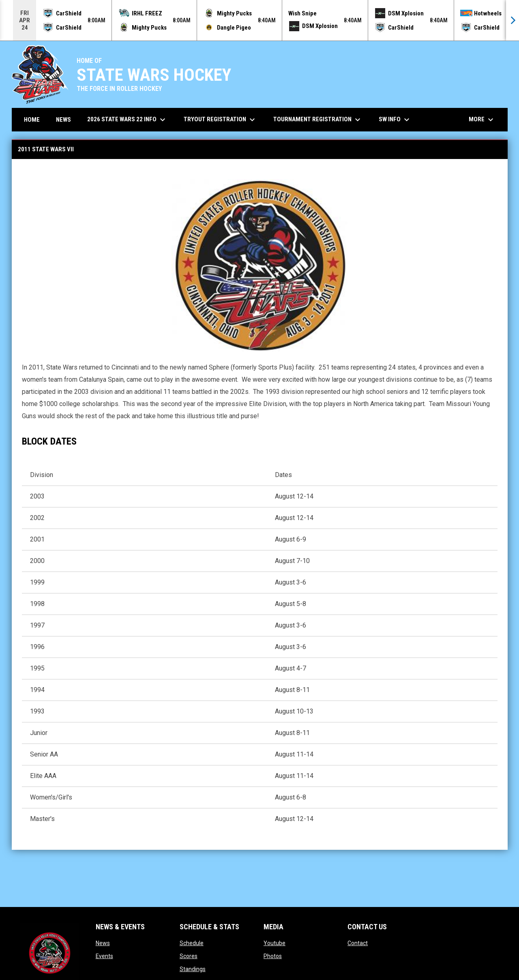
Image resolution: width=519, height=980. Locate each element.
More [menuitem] (482, 120)
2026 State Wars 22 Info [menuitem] (127, 120)
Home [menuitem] (32, 120)
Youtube (275, 943)
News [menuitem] (63, 120)
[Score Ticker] (259, 20)
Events (104, 956)
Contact (358, 943)
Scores (189, 956)
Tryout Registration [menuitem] (220, 120)
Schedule (192, 943)
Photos (273, 956)
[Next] (513, 20)
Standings (193, 969)
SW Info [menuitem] (395, 120)
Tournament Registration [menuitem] (318, 120)
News (103, 943)
